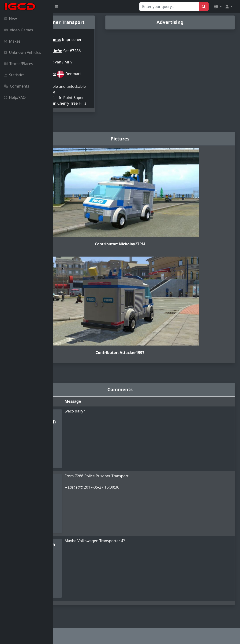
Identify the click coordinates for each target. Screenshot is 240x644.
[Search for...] (169, 7)
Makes (12, 41)
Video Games (18, 30)
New (10, 19)
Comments (16, 86)
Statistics (14, 75)
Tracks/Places (18, 64)
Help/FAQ (15, 97)
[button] (218, 7)
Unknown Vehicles (22, 52)
